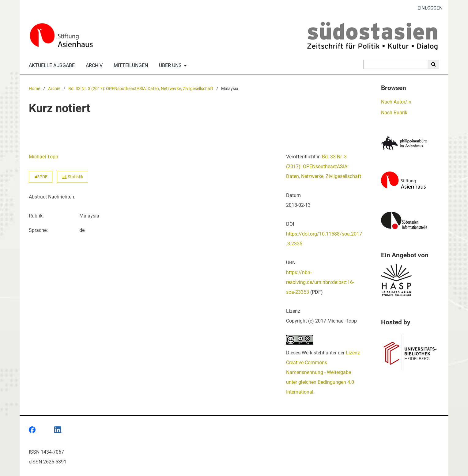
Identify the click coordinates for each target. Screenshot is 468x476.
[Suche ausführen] (434, 64)
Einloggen (428, 8)
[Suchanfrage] (396, 64)
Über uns (170, 66)
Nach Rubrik (394, 113)
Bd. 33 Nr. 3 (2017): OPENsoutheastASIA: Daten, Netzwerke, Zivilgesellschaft (141, 89)
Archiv (93, 66)
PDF (41, 177)
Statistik (73, 177)
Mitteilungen (130, 66)
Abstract (38, 197)
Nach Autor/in (396, 102)
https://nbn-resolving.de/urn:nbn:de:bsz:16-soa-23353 (320, 282)
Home (34, 89)
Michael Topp (43, 157)
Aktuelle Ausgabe (51, 66)
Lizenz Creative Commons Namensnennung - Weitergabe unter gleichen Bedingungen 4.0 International (323, 372)
